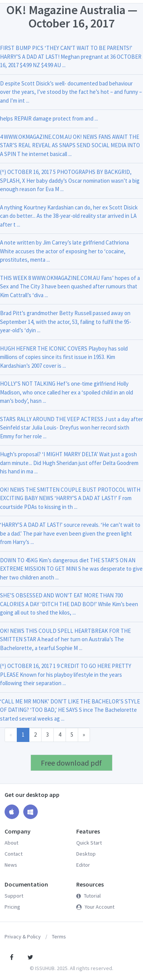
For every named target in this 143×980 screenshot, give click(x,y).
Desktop (86, 854)
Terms (59, 937)
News (11, 865)
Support (14, 896)
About (11, 843)
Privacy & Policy (23, 937)
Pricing (12, 907)
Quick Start (89, 843)
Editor (83, 865)
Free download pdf (71, 763)
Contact (14, 854)
